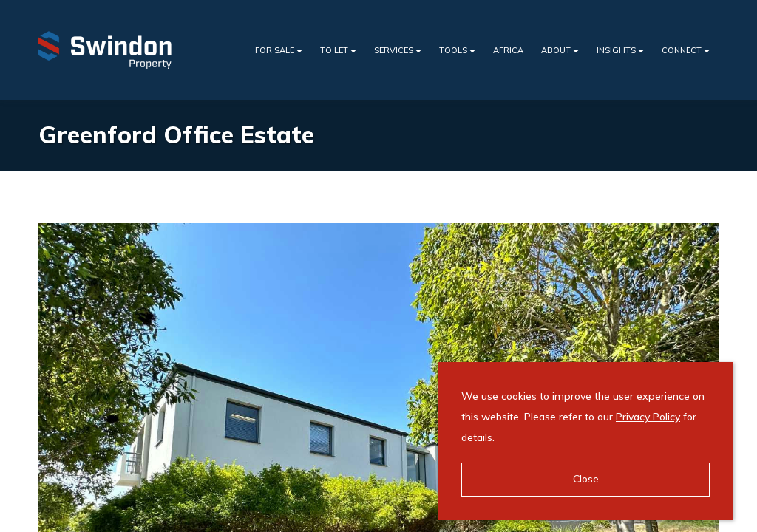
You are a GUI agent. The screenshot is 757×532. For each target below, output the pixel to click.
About (560, 51)
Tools (457, 51)
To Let (338, 51)
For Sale (279, 51)
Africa (508, 50)
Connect (686, 51)
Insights (620, 51)
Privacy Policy (648, 417)
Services (398, 51)
